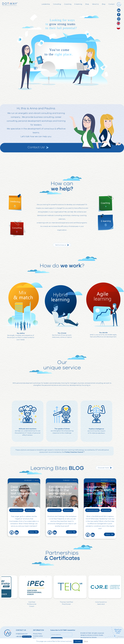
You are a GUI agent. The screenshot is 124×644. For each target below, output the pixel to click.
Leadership (46, 4)
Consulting (57, 4)
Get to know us (61, 245)
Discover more (103, 468)
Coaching (68, 4)
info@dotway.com (22, 634)
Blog (104, 4)
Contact (111, 4)
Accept (78, 641)
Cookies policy (38, 636)
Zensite (94, 637)
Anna (36, 480)
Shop (87, 4)
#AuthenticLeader (16, 510)
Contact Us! (36, 147)
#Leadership (30, 510)
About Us (95, 4)
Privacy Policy (38, 634)
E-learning (78, 4)
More (32, 532)
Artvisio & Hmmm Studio (95, 635)
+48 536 (24, 637)
